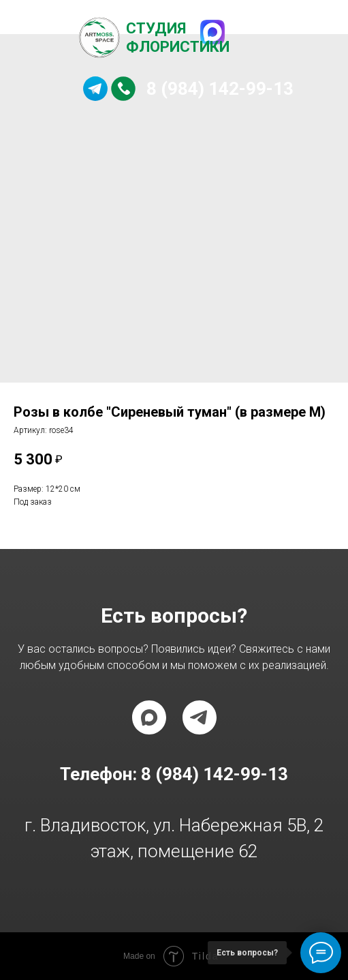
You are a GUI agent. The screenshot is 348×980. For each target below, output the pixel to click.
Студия (156, 28)
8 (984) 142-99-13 (220, 89)
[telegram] (200, 717)
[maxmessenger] (149, 717)
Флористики (178, 47)
